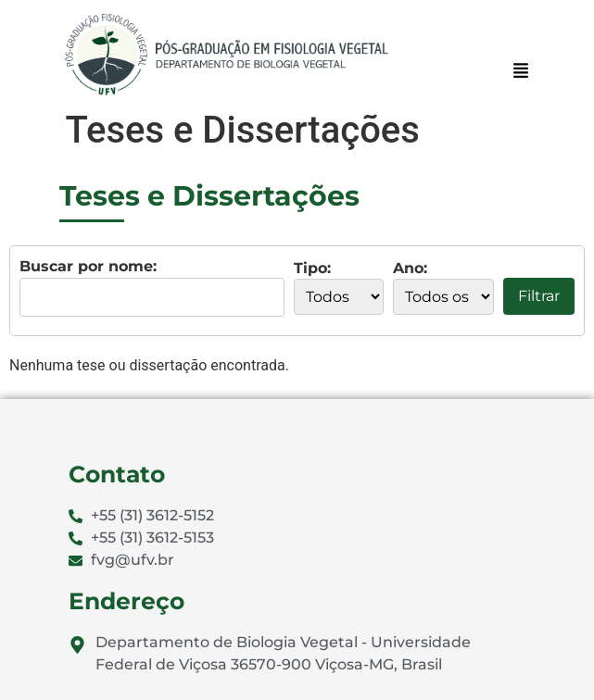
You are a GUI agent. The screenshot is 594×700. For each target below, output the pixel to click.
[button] (520, 72)
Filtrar (539, 296)
